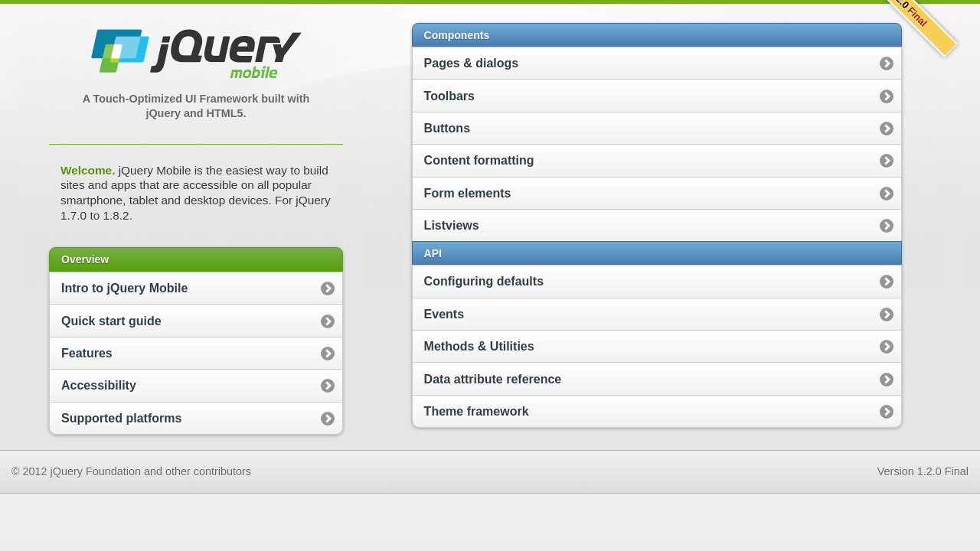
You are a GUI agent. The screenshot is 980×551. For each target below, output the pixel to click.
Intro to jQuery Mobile (124, 288)
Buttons (447, 128)
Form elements (468, 193)
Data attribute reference (493, 379)
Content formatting (479, 160)
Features (87, 353)
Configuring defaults (484, 281)
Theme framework (477, 411)
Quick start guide (111, 321)
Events (444, 314)
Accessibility (99, 385)
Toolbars (449, 96)
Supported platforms (121, 418)
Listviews (452, 225)
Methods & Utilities (479, 346)
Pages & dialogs (472, 63)
